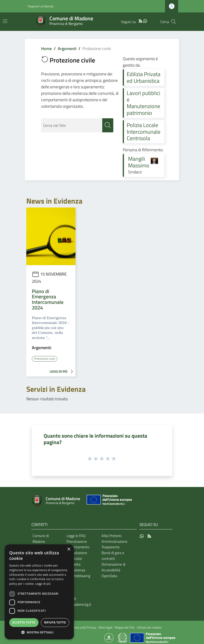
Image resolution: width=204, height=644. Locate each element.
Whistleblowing (78, 576)
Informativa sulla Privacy (80, 627)
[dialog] (39, 592)
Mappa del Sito (125, 627)
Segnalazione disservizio (77, 556)
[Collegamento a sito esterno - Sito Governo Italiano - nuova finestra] (123, 637)
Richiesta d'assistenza (76, 567)
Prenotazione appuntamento (78, 544)
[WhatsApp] (145, 21)
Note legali (106, 627)
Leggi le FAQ (76, 535)
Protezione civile (45, 359)
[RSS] (141, 21)
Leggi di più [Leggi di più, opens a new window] (43, 584)
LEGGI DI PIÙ (63, 372)
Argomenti (67, 49)
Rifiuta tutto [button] (55, 622)
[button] (39, 632)
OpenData (109, 576)
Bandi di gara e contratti (113, 556)
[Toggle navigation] (5, 21)
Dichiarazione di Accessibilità (113, 567)
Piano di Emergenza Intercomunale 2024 (48, 299)
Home (46, 49)
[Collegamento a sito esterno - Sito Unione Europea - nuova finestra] (109, 501)
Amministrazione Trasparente (114, 544)
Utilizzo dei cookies (149, 627)
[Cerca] (174, 22)
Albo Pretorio (111, 535)
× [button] (69, 549)
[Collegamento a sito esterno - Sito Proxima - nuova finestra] (109, 637)
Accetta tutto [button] (24, 622)
